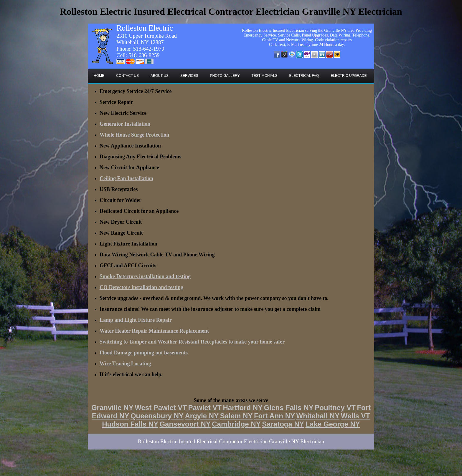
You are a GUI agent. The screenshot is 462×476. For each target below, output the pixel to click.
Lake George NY (333, 424)
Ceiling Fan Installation (126, 178)
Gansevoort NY (185, 424)
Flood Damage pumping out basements (144, 353)
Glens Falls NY (289, 408)
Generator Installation (125, 124)
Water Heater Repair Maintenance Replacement (154, 331)
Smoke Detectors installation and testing (145, 276)
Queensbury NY (157, 416)
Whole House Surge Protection (134, 135)
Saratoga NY (283, 424)
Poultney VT (335, 408)
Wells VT (356, 416)
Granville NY (112, 408)
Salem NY (236, 416)
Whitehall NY (318, 416)
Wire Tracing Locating (125, 364)
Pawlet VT (205, 408)
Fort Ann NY (274, 416)
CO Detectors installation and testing (141, 287)
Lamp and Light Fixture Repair (136, 320)
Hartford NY (243, 408)
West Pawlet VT (161, 408)
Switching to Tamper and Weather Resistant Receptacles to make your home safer (192, 342)
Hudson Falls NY (130, 424)
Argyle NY (202, 416)
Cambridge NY (236, 424)
